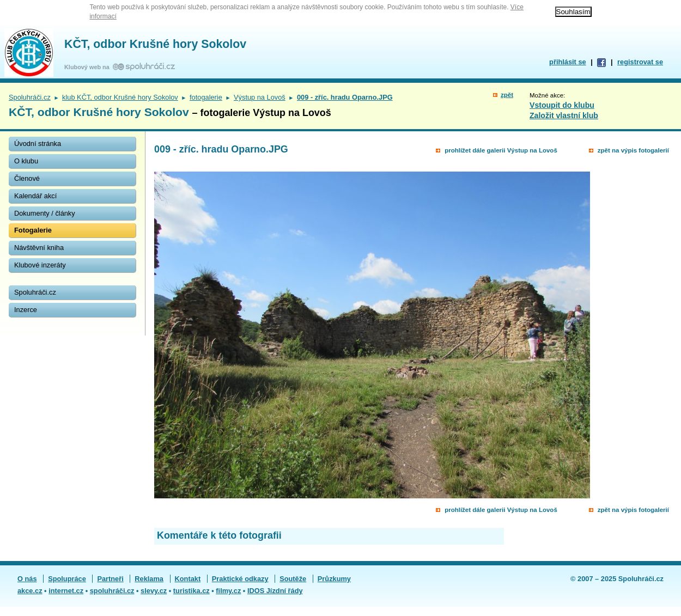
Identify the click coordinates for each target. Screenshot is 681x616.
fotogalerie (206, 97)
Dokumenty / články (45, 213)
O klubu (26, 161)
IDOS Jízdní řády (275, 591)
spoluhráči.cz (112, 591)
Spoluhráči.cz (30, 97)
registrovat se (640, 62)
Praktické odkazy (240, 579)
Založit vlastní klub (564, 115)
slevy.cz (154, 591)
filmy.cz (228, 591)
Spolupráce (67, 579)
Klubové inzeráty (40, 265)
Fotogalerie (33, 230)
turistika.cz (191, 591)
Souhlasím (573, 12)
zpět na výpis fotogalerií (633, 150)
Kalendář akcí (35, 196)
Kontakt (188, 579)
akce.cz (30, 591)
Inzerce (26, 310)
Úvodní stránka (38, 144)
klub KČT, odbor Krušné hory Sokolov (120, 97)
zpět (507, 95)
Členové (27, 178)
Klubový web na (89, 67)
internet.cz (66, 591)
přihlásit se (568, 62)
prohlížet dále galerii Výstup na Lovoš (501, 150)
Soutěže (293, 579)
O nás (27, 579)
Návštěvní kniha (39, 248)
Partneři (110, 579)
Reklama (149, 579)
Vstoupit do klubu (562, 105)
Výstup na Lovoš (260, 97)
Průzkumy (334, 579)
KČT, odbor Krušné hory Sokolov (155, 44)
